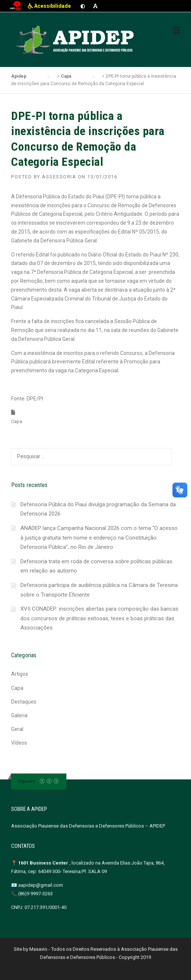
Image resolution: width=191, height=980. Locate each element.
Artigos (20, 674)
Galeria (19, 715)
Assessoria (59, 177)
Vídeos (19, 743)
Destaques (24, 702)
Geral (17, 729)
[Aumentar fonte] (95, 6)
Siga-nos (27, 781)
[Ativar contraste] (83, 6)
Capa (17, 421)
